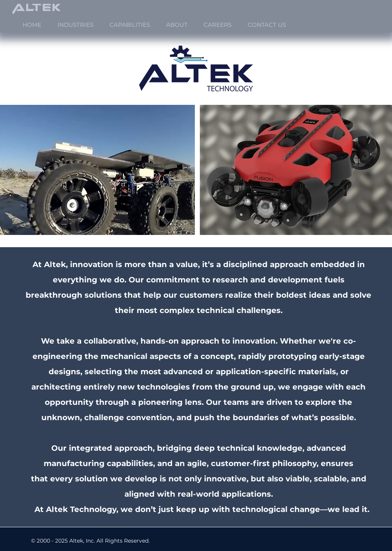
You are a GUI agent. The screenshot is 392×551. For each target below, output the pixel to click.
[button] (75, 25)
